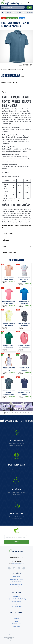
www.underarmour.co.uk (21, 201)
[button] (3, 46)
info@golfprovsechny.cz (18, 564)
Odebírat (16, 542)
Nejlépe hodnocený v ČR (10, 639)
